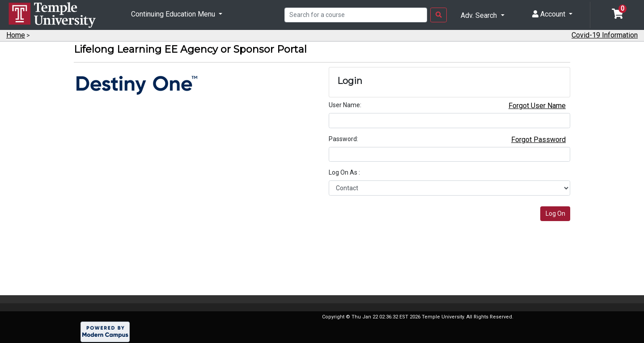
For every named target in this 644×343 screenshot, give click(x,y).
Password (343, 139)
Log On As (344, 172)
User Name (344, 105)
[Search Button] (439, 15)
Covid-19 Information (605, 35)
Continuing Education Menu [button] (174, 14)
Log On (555, 213)
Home (16, 35)
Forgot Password (538, 140)
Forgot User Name (537, 106)
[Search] (356, 15)
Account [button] (550, 14)
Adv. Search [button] (480, 15)
